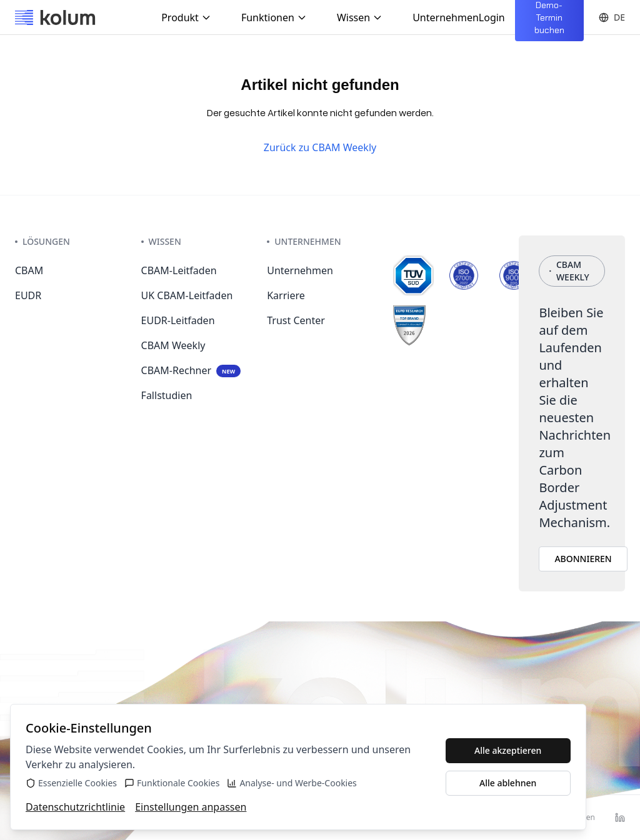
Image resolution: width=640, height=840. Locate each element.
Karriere (286, 295)
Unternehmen (446, 17)
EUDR (28, 295)
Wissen (360, 17)
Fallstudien (167, 395)
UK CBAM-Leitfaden (187, 295)
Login (492, 17)
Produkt (186, 17)
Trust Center (296, 320)
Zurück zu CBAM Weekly (320, 147)
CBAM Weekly (173, 345)
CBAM (29, 270)
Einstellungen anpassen (191, 807)
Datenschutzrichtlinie (75, 807)
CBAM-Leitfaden (179, 270)
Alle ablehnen (508, 783)
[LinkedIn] (620, 818)
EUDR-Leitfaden (178, 320)
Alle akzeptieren (508, 750)
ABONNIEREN (583, 559)
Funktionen (274, 17)
